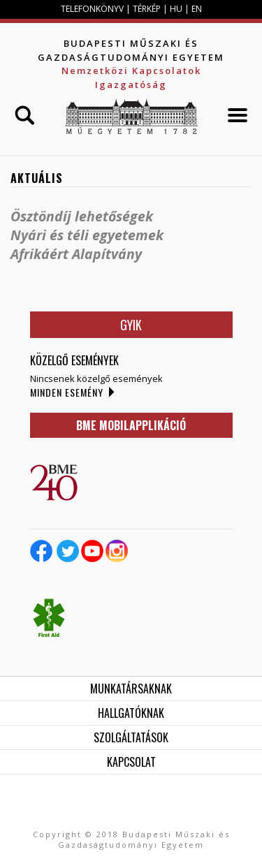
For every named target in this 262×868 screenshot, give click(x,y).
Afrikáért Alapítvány (76, 254)
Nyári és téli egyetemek (87, 235)
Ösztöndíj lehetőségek (82, 216)
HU (176, 9)
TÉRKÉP (148, 9)
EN (197, 9)
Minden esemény (67, 392)
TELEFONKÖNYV (92, 9)
